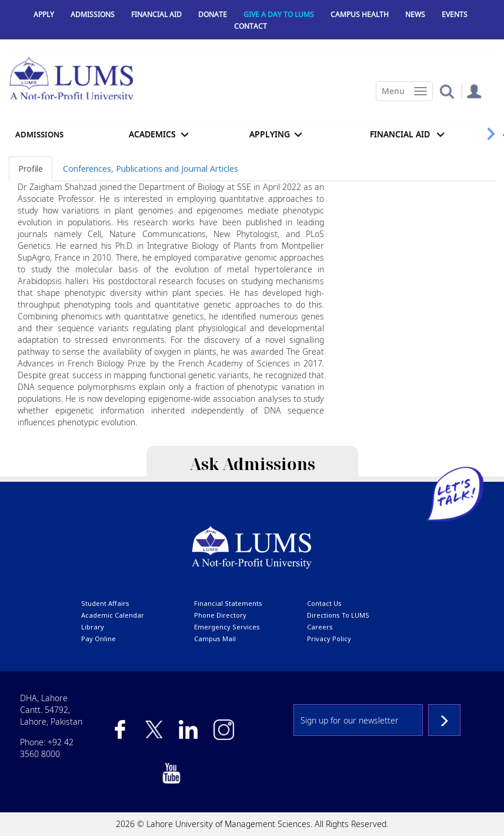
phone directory (220, 615)
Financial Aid (156, 14)
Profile (31, 169)
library (93, 627)
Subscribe (444, 720)
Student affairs (105, 603)
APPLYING (270, 134)
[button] (447, 91)
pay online (99, 639)
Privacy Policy (329, 639)
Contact (251, 26)
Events (455, 14)
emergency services (227, 627)
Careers (320, 627)
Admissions (93, 14)
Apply (44, 14)
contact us (324, 603)
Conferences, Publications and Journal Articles (151, 169)
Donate (213, 14)
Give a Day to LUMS (279, 14)
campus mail (215, 639)
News (415, 14)
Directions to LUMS (338, 615)
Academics (152, 134)
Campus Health (360, 14)
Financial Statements (228, 603)
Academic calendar (113, 615)
